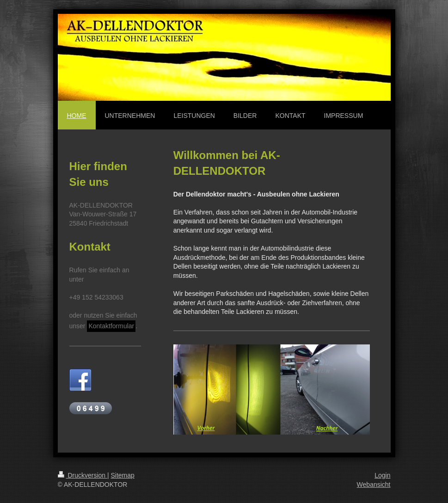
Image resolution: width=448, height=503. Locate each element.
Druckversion (83, 475)
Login (382, 475)
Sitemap (123, 475)
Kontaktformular (111, 326)
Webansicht (374, 485)
